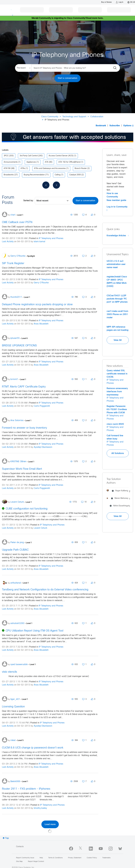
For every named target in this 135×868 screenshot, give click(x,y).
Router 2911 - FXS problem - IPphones (26, 789)
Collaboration (97, 117)
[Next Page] (56, 185)
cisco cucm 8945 (115, 424)
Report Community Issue (25, 858)
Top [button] (7, 838)
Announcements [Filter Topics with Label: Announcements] (11, 162)
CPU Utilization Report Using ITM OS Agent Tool (34, 631)
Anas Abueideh (41, 324)
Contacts (20, 847)
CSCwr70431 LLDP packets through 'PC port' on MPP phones (117, 299)
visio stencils (9, 672)
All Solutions (118, 453)
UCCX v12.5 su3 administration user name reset (116, 264)
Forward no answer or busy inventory (24, 428)
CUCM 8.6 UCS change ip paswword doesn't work (33, 748)
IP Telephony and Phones (51, 238)
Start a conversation (67, 78)
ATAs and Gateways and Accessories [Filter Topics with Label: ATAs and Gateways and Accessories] (50, 168)
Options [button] (127, 126)
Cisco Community (50, 117)
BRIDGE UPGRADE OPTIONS (19, 346)
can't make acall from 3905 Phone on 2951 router (117, 314)
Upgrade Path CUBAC (15, 550)
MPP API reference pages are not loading (118, 329)
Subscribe (115, 126)
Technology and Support (74, 117)
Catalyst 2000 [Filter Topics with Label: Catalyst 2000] (75, 175)
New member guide (116, 200)
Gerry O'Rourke (41, 283)
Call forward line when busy (115, 437)
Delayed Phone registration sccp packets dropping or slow (37, 305)
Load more (50, 824)
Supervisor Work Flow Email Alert (22, 469)
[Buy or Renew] (106, 2)
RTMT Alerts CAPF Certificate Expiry (24, 387)
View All (118, 340)
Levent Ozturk (40, 528)
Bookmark (101, 126)
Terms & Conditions (55, 858)
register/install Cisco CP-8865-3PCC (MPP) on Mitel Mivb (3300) (117, 281)
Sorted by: (28, 201)
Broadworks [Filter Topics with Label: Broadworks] (9, 175)
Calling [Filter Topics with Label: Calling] (58, 175)
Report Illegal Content (36, 862)
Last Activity (8, 242)
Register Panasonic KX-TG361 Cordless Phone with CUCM (117, 409)
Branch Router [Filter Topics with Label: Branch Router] (81, 168)
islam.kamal (39, 242)
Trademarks (106, 858)
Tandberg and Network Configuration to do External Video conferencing (45, 590)
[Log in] (120, 2)
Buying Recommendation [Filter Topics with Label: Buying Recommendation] (34, 175)
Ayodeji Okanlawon (43, 447)
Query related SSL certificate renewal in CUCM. (117, 374)
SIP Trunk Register (13, 263)
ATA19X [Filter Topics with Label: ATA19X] (7, 168)
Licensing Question (13, 707)
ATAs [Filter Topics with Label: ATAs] (23, 168)
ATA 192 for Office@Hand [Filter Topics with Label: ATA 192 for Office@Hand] (69, 162)
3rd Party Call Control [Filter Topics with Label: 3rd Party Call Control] (29, 156)
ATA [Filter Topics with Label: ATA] (47, 162)
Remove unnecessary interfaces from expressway (117, 392)
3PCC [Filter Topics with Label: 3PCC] (6, 156)
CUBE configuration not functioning (27, 509)
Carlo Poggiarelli (42, 406)
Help (41, 858)
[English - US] (131, 2)
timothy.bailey (40, 808)
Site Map (19, 862)
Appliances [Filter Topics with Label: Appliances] (31, 162)
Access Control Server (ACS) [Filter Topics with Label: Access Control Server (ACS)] (61, 156)
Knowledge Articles (118, 236)
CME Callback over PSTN (17, 222)
